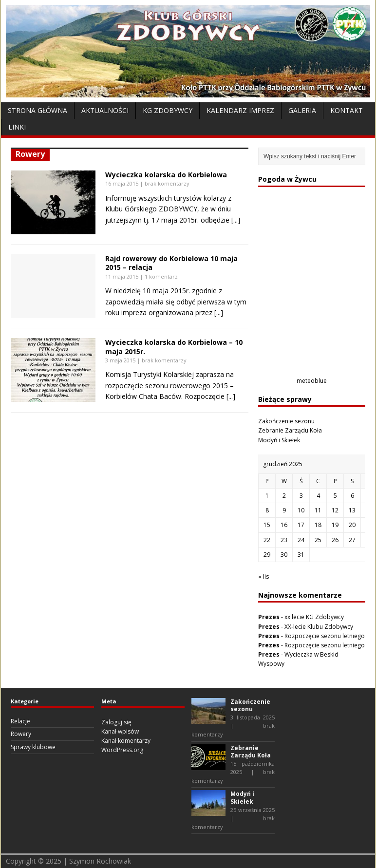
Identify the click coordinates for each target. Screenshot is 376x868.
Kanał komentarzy (126, 741)
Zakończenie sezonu (286, 421)
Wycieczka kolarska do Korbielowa (166, 175)
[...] (236, 220)
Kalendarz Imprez (240, 110)
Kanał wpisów (120, 731)
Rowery (21, 734)
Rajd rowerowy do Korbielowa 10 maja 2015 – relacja (171, 263)
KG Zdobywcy (168, 110)
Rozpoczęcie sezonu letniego (325, 636)
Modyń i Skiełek (279, 440)
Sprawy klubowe (33, 747)
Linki (17, 127)
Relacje (20, 721)
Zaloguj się (116, 722)
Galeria (302, 110)
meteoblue (312, 381)
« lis (263, 576)
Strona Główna (38, 110)
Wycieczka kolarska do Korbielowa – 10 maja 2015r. (174, 347)
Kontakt (347, 110)
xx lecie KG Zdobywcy (314, 617)
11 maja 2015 (122, 276)
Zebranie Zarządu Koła (290, 430)
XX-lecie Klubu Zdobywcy (319, 627)
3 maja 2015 (120, 360)
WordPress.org (122, 750)
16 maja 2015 (122, 183)
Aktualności (105, 110)
